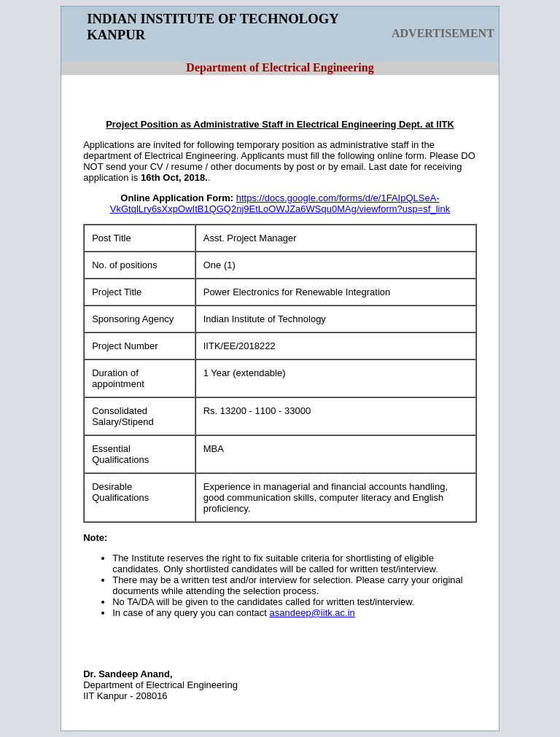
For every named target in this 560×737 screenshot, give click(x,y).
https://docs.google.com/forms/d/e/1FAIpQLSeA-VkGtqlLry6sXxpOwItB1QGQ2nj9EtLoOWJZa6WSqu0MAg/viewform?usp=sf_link (280, 203)
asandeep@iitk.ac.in (312, 613)
